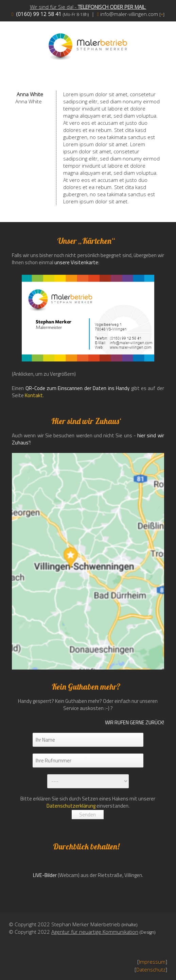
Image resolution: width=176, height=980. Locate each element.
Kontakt (34, 395)
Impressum (152, 962)
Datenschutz (151, 969)
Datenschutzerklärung (71, 806)
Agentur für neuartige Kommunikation (95, 932)
